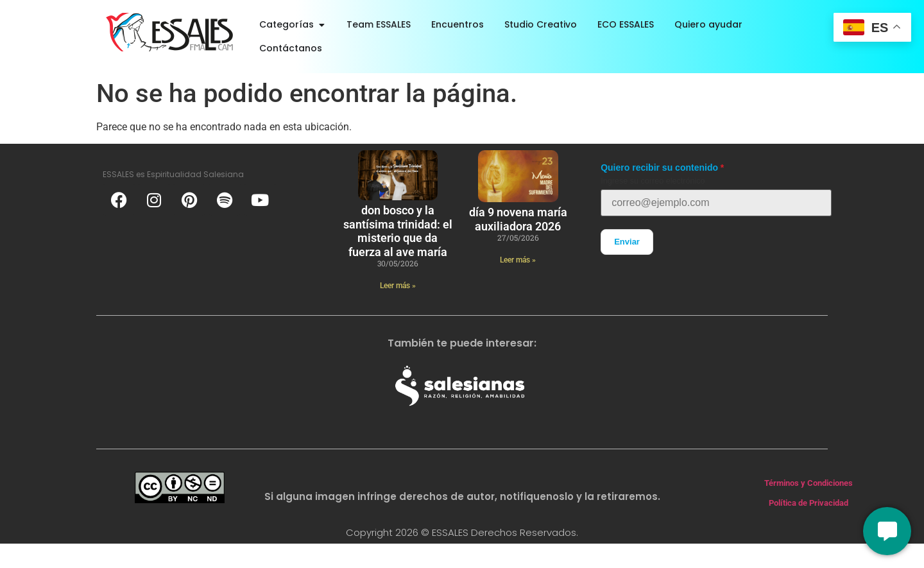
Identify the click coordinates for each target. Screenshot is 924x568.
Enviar (627, 242)
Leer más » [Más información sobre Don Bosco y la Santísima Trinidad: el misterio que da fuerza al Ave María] (398, 286)
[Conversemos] (887, 531)
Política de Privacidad (809, 503)
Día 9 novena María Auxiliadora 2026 (518, 219)
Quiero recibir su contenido (659, 168)
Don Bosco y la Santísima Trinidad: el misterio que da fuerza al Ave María (398, 231)
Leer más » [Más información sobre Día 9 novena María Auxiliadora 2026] (518, 260)
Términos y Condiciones (809, 483)
